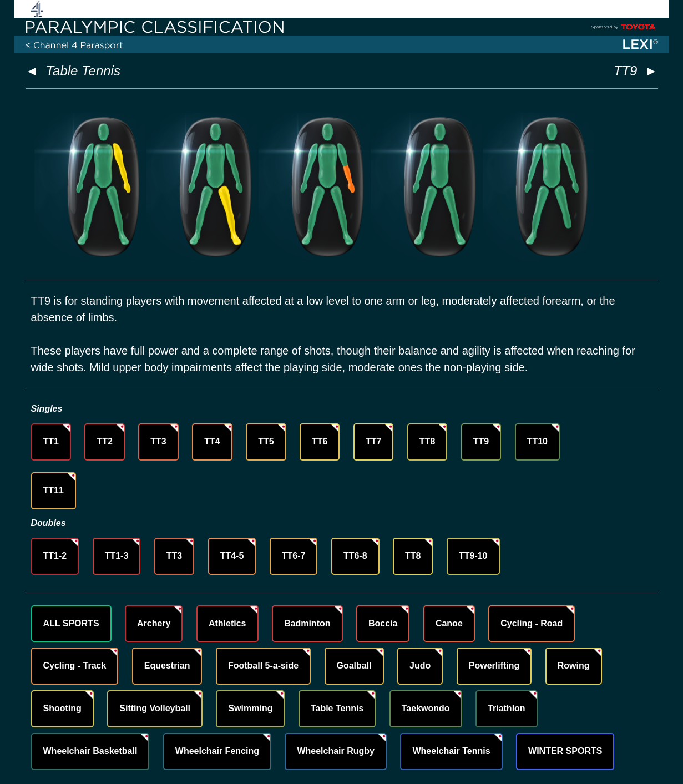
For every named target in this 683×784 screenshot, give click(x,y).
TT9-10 (473, 556)
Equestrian (167, 666)
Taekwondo (426, 708)
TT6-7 (294, 556)
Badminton (307, 623)
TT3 (158, 441)
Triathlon (507, 708)
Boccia (383, 623)
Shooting (62, 708)
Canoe (449, 623)
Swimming (250, 708)
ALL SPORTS (71, 623)
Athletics (227, 623)
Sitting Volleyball (155, 708)
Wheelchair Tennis (451, 751)
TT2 (104, 441)
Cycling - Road (532, 623)
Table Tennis (83, 71)
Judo (420, 666)
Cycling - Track (75, 666)
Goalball (354, 666)
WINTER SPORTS (565, 751)
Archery (154, 623)
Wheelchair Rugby (336, 751)
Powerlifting (494, 666)
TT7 (373, 441)
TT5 (266, 441)
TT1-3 (117, 556)
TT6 (320, 441)
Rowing (574, 666)
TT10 (537, 441)
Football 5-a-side (263, 666)
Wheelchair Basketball (90, 751)
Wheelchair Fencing (217, 751)
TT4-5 (232, 556)
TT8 (427, 441)
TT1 (51, 441)
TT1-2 (55, 556)
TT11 (54, 490)
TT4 (212, 441)
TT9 (481, 441)
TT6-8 (355, 556)
